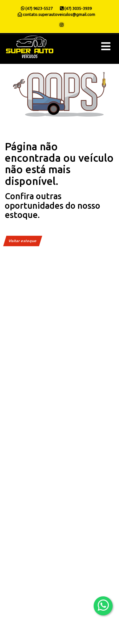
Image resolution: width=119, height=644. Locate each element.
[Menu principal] (106, 46)
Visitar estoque (23, 241)
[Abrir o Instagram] (62, 25)
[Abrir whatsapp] (103, 605)
